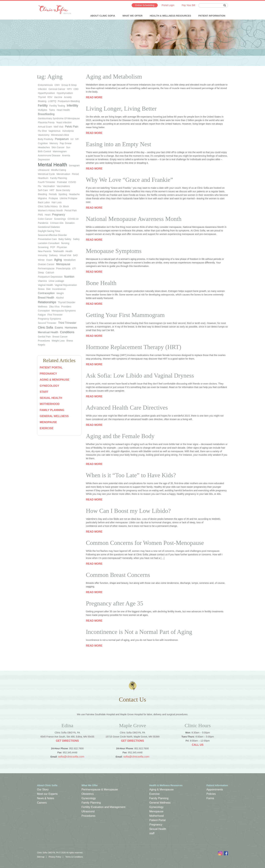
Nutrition (69, 277)
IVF (77, 139)
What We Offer (132, 16)
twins (52, 110)
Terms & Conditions (74, 857)
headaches (44, 147)
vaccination (49, 186)
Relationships (47, 302)
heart (47, 215)
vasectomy (44, 135)
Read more (94, 97)
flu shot (42, 131)
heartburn (43, 178)
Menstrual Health (48, 332)
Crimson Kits (57, 223)
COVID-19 (73, 219)
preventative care (47, 239)
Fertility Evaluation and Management (103, 807)
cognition (43, 143)
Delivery (53, 255)
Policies (211, 794)
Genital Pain (44, 337)
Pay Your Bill (188, 5)
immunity (43, 255)
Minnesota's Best (60, 135)
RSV (50, 97)
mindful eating (59, 170)
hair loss (57, 202)
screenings (60, 219)
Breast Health (46, 298)
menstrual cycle (46, 174)
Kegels (41, 345)
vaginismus (54, 131)
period (75, 174)
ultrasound (44, 170)
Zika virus (54, 307)
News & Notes (46, 798)
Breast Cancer (60, 337)
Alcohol (60, 298)
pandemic (43, 223)
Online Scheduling (145, 5)
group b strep (69, 85)
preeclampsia (63, 268)
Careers (42, 803)
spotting (63, 194)
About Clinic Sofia (103, 16)
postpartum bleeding (69, 101)
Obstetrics (88, 794)
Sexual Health (51, 398)
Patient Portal (51, 368)
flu (39, 186)
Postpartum (62, 139)
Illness (70, 341)
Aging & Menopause (55, 380)
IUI (72, 139)
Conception (44, 311)
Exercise (47, 428)
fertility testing (57, 106)
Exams (59, 328)
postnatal (62, 182)
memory (54, 143)
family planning (58, 178)
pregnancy (59, 215)
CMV (57, 85)
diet (48, 289)
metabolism (70, 260)
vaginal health (45, 285)
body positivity (46, 139)
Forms (210, 798)
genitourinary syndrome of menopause (59, 118)
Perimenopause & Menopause (100, 789)
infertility (72, 106)
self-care (43, 190)
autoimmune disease (49, 155)
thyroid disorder (67, 302)
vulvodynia (68, 131)
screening (43, 247)
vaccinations (63, 186)
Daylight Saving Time (49, 231)
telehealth (58, 251)
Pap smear (66, 143)
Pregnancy (48, 374)
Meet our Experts (47, 794)
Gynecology (49, 386)
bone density (63, 190)
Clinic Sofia (45, 328)
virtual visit (65, 255)
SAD (75, 255)
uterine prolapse (68, 198)
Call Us (198, 745)
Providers (66, 307)
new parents (45, 251)
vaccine (58, 97)
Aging (58, 260)
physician (62, 247)
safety (76, 239)
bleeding (43, 194)
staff (44, 392)
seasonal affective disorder (52, 235)
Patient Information (212, 16)
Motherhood (50, 404)
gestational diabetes (49, 227)
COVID (72, 182)
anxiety (68, 97)
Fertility (43, 106)
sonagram (74, 165)
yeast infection (64, 122)
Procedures (44, 341)
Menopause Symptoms (64, 311)
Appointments (215, 789)
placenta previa (46, 122)
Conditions (67, 332)
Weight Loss (58, 341)
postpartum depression (50, 277)
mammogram (60, 151)
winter (41, 260)
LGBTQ (52, 101)
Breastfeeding (46, 114)
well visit (58, 127)
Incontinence (59, 289)
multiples (43, 110)
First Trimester (55, 315)
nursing (65, 243)
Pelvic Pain (72, 127)
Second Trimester (47, 323)
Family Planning (52, 410)
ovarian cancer (46, 264)
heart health (63, 110)
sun (68, 147)
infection (42, 89)
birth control (44, 151)
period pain (71, 210)
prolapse (53, 198)
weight (60, 293)
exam (49, 260)
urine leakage (56, 281)
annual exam (45, 127)
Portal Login (168, 5)
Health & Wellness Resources (170, 16)
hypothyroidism (65, 93)
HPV (70, 89)
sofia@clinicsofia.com (71, 757)
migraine (42, 198)
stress (41, 289)
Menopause (63, 264)
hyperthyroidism (46, 93)
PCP (53, 247)
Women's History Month (50, 210)
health (69, 251)
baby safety (65, 239)
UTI (74, 268)
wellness (43, 307)
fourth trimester (47, 182)
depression (44, 160)
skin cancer (58, 147)
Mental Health (52, 165)
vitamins (42, 281)
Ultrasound (88, 811)
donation (70, 223)
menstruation (63, 174)
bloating (42, 101)
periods (53, 194)
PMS (40, 215)
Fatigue (42, 315)
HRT (52, 190)
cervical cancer (57, 89)
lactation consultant (49, 243)
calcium (50, 273)
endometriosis (45, 85)
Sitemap (41, 857)
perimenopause (46, 268)
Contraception (46, 293)
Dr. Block (64, 206)
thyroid (42, 97)
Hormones (71, 328)
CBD (76, 89)
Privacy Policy (55, 857)
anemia (66, 155)
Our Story (43, 789)
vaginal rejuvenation (66, 285)
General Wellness (54, 416)
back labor (44, 202)
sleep (41, 273)
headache (74, 194)
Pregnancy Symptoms (49, 319)
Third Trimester (67, 323)
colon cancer (45, 219)
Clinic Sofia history (48, 206)
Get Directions (67, 741)
